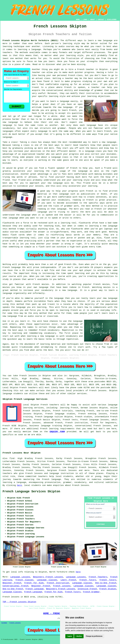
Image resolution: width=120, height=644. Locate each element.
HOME (78, 20)
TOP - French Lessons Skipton (19, 602)
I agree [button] (69, 636)
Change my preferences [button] (94, 636)
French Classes (24, 580)
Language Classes (47, 580)
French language (51, 479)
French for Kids (34, 583)
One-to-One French (106, 583)
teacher (69, 78)
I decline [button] (79, 636)
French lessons (28, 376)
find (12, 458)
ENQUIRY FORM (57, 432)
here (19, 485)
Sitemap (4, 623)
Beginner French (12, 583)
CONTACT (101, 20)
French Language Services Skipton (31, 492)
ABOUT (93, 20)
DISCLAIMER (112, 20)
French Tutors (88, 580)
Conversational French (15, 586)
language (21, 482)
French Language (35, 589)
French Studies (108, 589)
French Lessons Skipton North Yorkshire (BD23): (31, 41)
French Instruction (58, 583)
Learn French (68, 580)
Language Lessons (20, 577)
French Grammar (91, 592)
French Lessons (62, 586)
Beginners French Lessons (48, 577)
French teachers (28, 388)
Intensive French (87, 589)
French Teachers (98, 577)
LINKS (85, 20)
